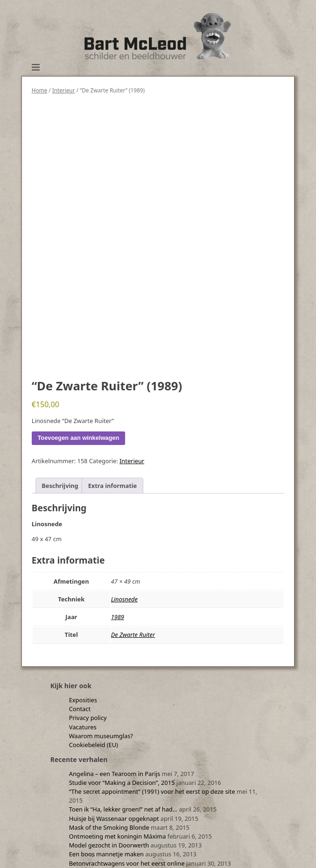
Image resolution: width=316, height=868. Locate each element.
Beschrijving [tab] (60, 486)
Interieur (64, 90)
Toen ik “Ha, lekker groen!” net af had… (123, 809)
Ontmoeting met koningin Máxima (118, 836)
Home (39, 90)
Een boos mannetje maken (106, 854)
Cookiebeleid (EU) (94, 745)
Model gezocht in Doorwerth (109, 845)
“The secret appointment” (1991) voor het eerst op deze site (152, 791)
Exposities (83, 700)
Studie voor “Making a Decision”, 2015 (122, 783)
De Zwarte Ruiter (133, 635)
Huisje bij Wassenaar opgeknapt (114, 819)
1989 (118, 617)
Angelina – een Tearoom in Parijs (115, 774)
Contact (80, 709)
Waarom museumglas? (101, 736)
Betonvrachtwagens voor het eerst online (127, 863)
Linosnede (124, 599)
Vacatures (83, 727)
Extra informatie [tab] (113, 486)
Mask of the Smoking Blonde (109, 827)
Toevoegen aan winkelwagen (79, 438)
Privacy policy (88, 718)
